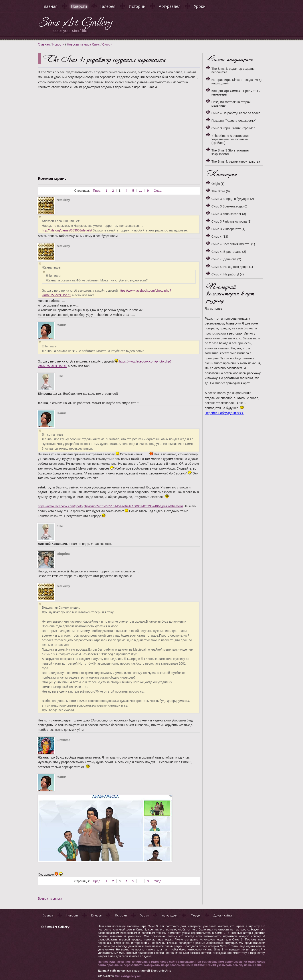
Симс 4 (107, 44)
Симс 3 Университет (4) (229, 229)
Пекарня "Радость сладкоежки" (234, 121)
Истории (137, 6)
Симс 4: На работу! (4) (228, 274)
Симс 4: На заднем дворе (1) (232, 267)
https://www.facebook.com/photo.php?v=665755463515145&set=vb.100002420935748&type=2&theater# (110, 506)
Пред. (97, 191)
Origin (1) (218, 184)
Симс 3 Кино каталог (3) (229, 214)
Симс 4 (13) (220, 237)
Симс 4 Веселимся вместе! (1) (233, 244)
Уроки (200, 6)
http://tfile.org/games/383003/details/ (67, 230)
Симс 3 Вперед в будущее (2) (233, 199)
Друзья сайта (223, 915)
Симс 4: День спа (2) (226, 259)
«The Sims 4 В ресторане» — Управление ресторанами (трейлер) (233, 139)
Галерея (108, 6)
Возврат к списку (50, 898)
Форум (195, 915)
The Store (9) (221, 191)
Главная (50, 6)
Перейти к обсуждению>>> (224, 413)
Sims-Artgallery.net (128, 976)
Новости (79, 6)
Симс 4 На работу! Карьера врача (236, 113)
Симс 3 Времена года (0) (229, 206)
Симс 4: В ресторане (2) (229, 252)
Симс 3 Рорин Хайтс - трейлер (234, 128)
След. (158, 191)
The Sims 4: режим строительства (236, 161)
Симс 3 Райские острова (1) (232, 221)
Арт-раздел (170, 6)
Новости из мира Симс (83, 44)
